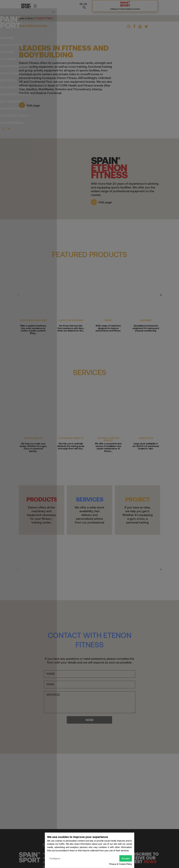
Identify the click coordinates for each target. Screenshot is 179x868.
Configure (55, 858)
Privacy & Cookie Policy (121, 864)
